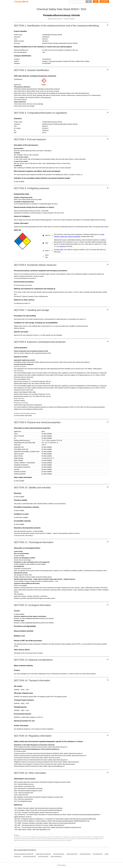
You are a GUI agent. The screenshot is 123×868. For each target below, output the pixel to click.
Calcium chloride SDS (59, 854)
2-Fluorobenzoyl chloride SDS (43, 854)
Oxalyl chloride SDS (43, 856)
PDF (96, 1)
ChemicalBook (21, 2)
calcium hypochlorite (74, 236)
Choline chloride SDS (85, 854)
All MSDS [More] (104, 1)
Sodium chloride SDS (72, 854)
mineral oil (62, 246)
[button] (89, 2)
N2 (59, 252)
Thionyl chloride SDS (56, 856)
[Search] (78, 2)
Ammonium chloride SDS (29, 856)
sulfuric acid (64, 236)
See (15, 674)
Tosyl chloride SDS (98, 854)
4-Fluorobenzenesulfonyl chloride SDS (24, 854)
